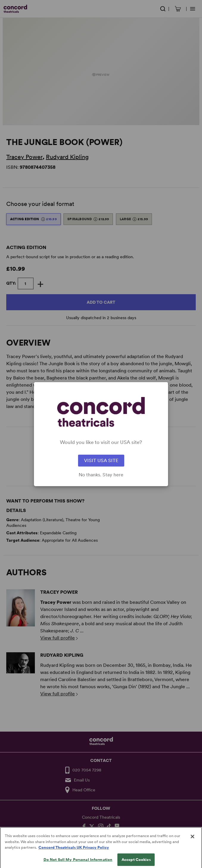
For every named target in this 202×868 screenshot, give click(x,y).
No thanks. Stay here (101, 475)
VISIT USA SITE (101, 460)
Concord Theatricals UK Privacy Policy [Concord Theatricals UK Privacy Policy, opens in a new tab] (74, 854)
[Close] (192, 843)
